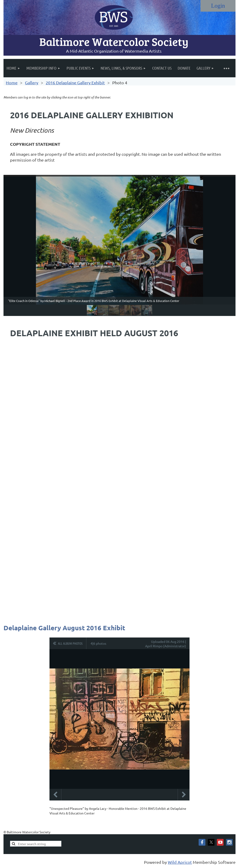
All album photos (70, 643)
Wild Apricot (180, 862)
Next (184, 795)
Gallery (32, 83)
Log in (218, 6)
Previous (55, 795)
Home (12, 83)
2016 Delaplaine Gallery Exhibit (75, 83)
